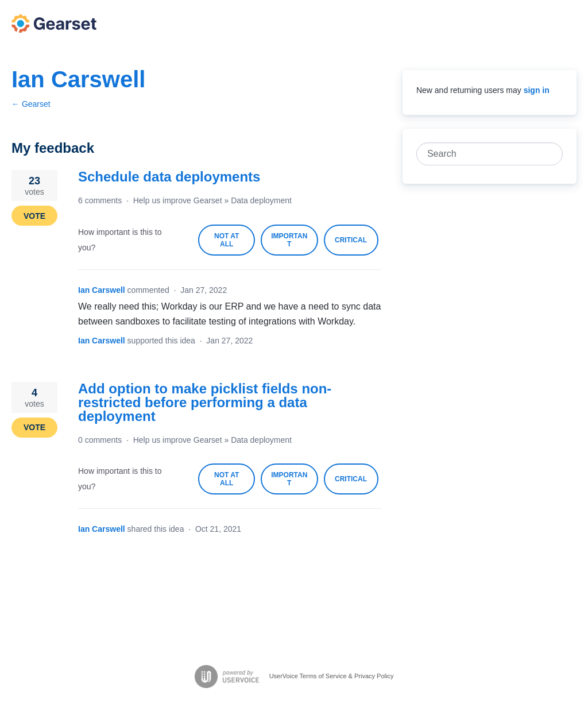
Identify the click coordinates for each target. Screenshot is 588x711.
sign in (537, 90)
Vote (34, 216)
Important (294, 244)
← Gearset (31, 104)
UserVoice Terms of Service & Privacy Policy (332, 675)
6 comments (100, 200)
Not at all (235, 244)
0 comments (100, 440)
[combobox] (483, 154)
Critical (357, 246)
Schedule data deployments (169, 177)
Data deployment (261, 200)
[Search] (551, 154)
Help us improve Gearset (178, 200)
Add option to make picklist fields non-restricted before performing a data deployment (205, 402)
